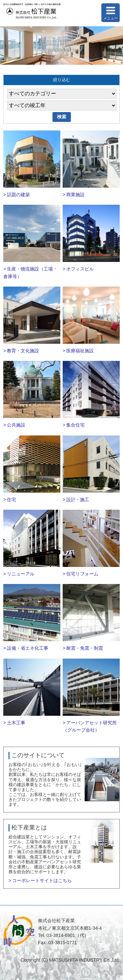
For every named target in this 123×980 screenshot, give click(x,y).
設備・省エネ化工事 (28, 648)
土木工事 (16, 723)
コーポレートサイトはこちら (42, 880)
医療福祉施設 (80, 351)
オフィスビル (80, 269)
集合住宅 (75, 425)
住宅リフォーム (82, 574)
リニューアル (21, 574)
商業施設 (75, 195)
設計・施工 (78, 500)
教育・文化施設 (23, 351)
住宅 (11, 500)
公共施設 (16, 425)
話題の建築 (18, 195)
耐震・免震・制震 (85, 648)
